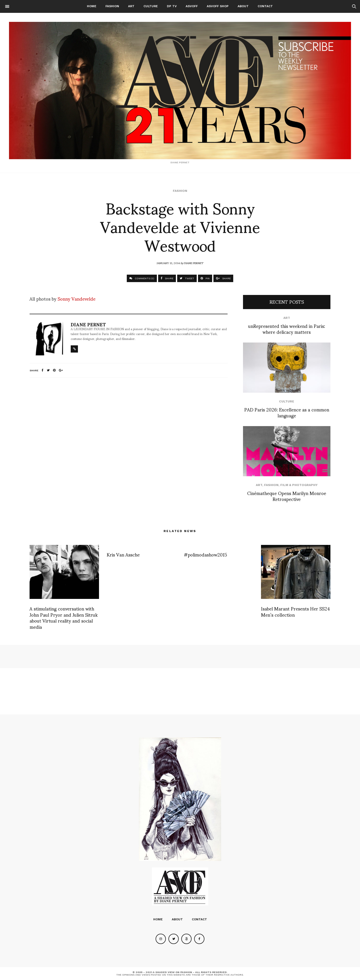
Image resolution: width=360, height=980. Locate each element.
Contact (265, 6)
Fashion (112, 6)
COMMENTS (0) (142, 278)
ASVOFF (192, 6)
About (243, 6)
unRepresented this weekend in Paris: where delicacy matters (287, 329)
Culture (151, 6)
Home (92, 6)
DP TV (172, 6)
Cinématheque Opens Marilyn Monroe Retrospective (287, 496)
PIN (205, 278)
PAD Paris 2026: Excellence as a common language (287, 412)
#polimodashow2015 (205, 554)
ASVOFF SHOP (218, 6)
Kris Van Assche (123, 554)
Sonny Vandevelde (76, 298)
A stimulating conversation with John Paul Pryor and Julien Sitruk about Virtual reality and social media (64, 617)
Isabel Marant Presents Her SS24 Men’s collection (295, 611)
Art (131, 6)
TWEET (187, 278)
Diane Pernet (194, 263)
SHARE (167, 278)
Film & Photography (299, 485)
